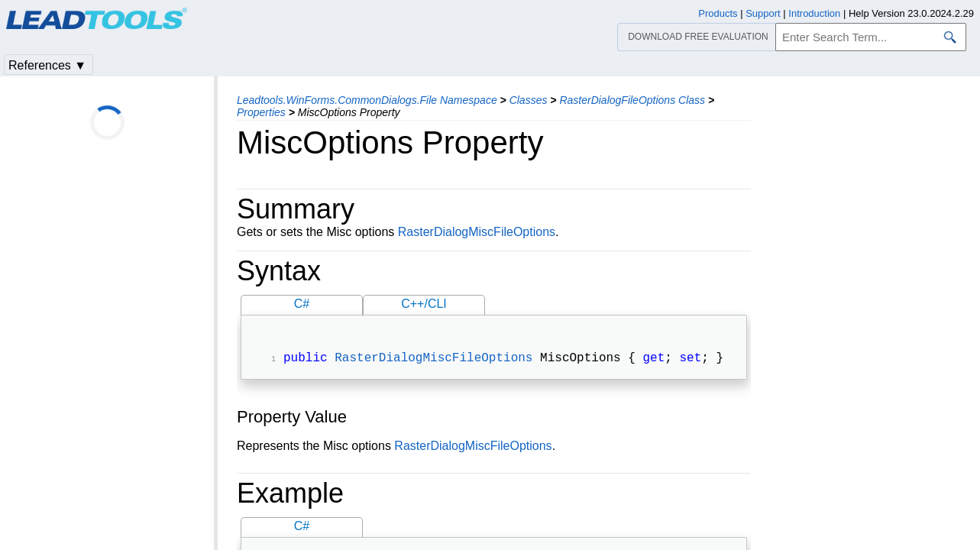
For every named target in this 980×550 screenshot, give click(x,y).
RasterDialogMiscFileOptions (477, 232)
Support (763, 13)
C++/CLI (424, 304)
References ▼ (47, 65)
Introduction (814, 13)
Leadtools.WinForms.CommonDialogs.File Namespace (367, 100)
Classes (529, 100)
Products (718, 13)
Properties (261, 112)
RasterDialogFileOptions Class (632, 100)
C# (302, 304)
